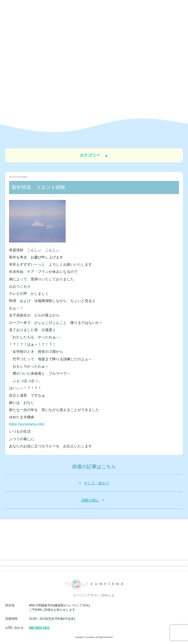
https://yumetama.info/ (27, 424)
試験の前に (90, 500)
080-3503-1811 (39, 628)
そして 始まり (97, 483)
